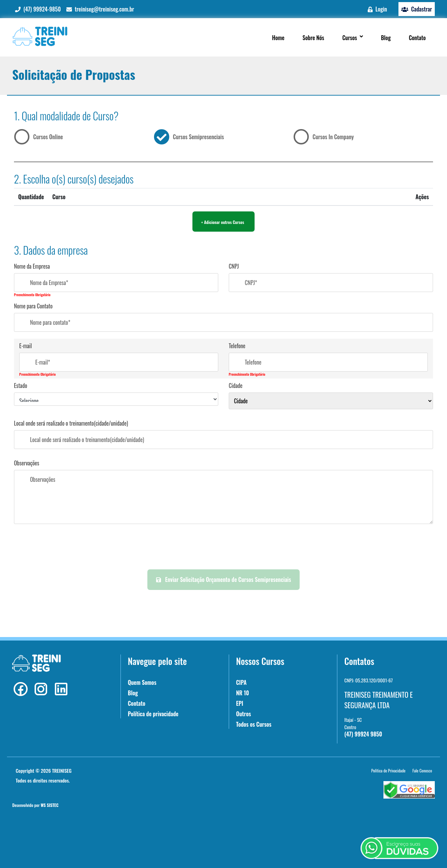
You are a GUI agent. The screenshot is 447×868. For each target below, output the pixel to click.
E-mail (25, 346)
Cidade (236, 386)
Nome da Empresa (32, 266)
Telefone (237, 346)
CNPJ (234, 266)
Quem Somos (142, 682)
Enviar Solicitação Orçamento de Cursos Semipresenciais (224, 579)
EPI (240, 703)
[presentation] (223, 547)
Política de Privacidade (388, 770)
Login (377, 9)
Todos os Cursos (254, 724)
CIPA (241, 682)
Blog (133, 693)
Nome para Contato (33, 306)
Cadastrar (417, 9)
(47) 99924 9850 (363, 734)
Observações (27, 463)
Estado (21, 386)
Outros (244, 714)
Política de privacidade (153, 714)
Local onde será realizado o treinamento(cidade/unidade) (71, 423)
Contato (137, 703)
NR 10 (243, 693)
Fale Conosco (422, 770)
